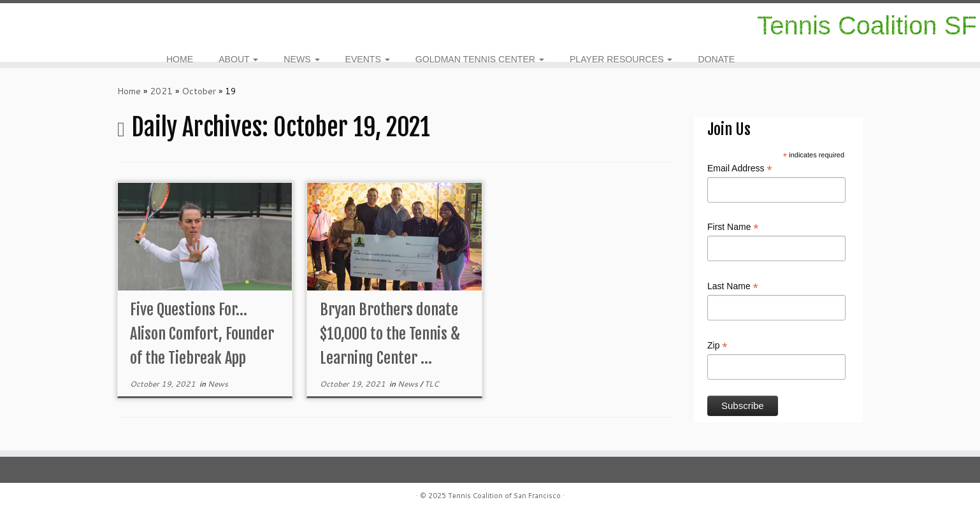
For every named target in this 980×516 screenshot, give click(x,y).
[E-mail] (58, 25)
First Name (733, 227)
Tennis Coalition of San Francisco (504, 496)
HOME (180, 59)
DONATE (716, 59)
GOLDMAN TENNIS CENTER (480, 59)
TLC (432, 384)
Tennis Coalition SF (867, 25)
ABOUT (238, 59)
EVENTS (368, 59)
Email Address (740, 169)
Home (129, 91)
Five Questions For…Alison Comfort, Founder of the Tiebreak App (202, 334)
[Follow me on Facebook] (50, 25)
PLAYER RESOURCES (621, 59)
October (199, 91)
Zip (717, 346)
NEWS (301, 59)
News (218, 384)
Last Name (733, 287)
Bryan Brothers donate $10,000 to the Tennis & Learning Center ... (390, 334)
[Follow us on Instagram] (42, 25)
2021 (161, 91)
